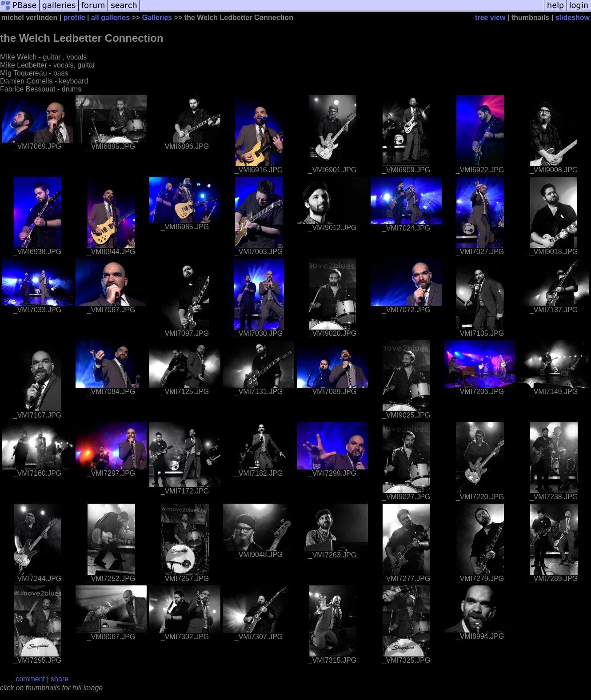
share (60, 679)
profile (74, 18)
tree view (490, 18)
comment (30, 679)
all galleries (110, 18)
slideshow (573, 18)
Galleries (157, 18)
